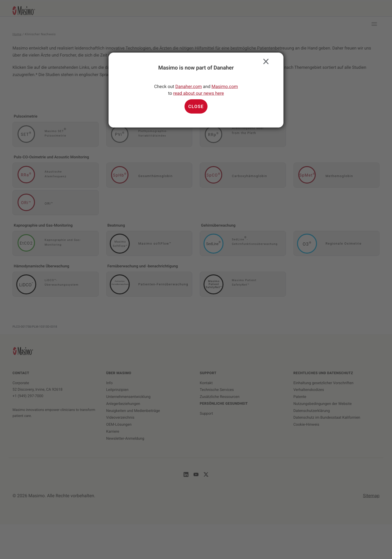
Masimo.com (225, 87)
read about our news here (199, 93)
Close (265, 60)
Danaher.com (188, 87)
